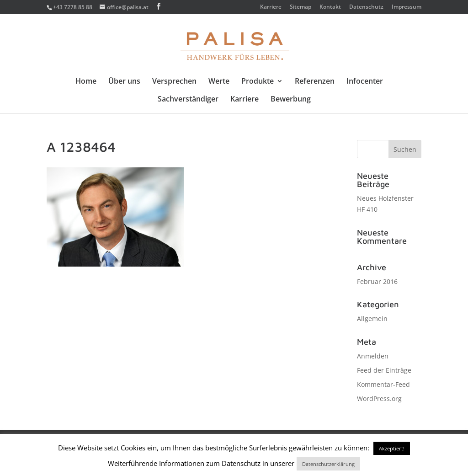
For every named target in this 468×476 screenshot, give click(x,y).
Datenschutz (366, 7)
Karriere (271, 7)
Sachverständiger (188, 100)
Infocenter (365, 82)
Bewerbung (291, 100)
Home (86, 82)
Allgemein (372, 318)
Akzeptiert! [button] (392, 448)
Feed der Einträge (384, 370)
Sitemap (300, 7)
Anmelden (373, 356)
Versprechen (174, 82)
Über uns (124, 82)
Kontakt (330, 7)
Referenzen (315, 82)
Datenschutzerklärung (328, 464)
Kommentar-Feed (383, 384)
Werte (219, 82)
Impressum (407, 7)
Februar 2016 (377, 281)
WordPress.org (379, 398)
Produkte (258, 82)
